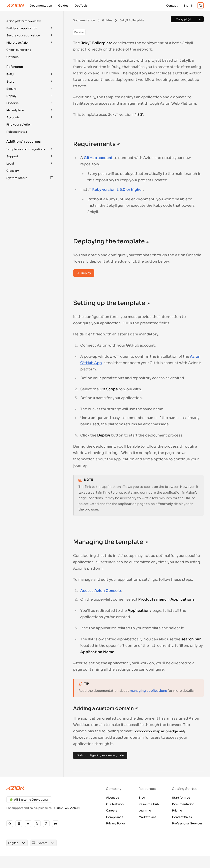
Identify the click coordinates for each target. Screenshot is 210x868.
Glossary (13, 171)
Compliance (115, 817)
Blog (142, 798)
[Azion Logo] (15, 6)
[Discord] (55, 824)
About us (113, 798)
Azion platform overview (24, 21)
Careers (112, 811)
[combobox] (13, 843)
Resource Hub (149, 804)
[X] (37, 824)
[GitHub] (10, 824)
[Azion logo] (50, 788)
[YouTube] (28, 824)
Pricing (177, 811)
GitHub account (98, 158)
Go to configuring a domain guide (100, 755)
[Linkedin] (19, 824)
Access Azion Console (101, 591)
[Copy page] (183, 19)
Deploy (84, 273)
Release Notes (17, 132)
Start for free (181, 798)
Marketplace (148, 817)
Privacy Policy (116, 823)
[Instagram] (46, 824)
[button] (30, 21)
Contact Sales (182, 817)
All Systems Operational (29, 800)
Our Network (115, 804)
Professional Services (187, 823)
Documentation (183, 804)
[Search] (200, 6)
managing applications (148, 691)
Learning (145, 811)
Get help (13, 57)
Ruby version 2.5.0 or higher (118, 190)
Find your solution (19, 125)
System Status (30, 178)
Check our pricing (19, 50)
